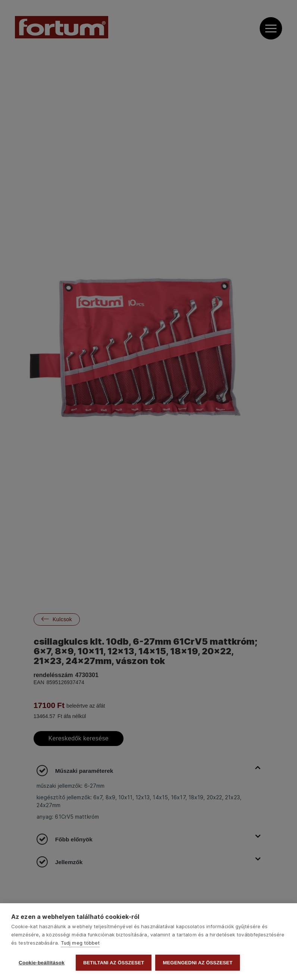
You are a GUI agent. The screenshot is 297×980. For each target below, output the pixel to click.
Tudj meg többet (80, 943)
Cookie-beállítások (42, 963)
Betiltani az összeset (114, 963)
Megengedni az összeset (198, 963)
